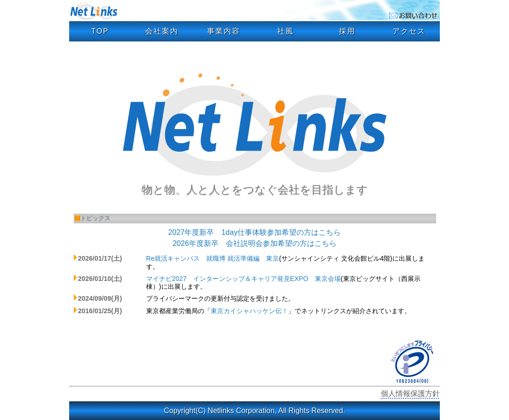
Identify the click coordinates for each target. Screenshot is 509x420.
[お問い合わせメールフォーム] (414, 17)
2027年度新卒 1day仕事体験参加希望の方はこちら (254, 232)
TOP (100, 31)
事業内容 (224, 31)
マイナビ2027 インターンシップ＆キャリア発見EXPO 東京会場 (243, 279)
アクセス (409, 31)
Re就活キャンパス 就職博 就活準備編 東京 (213, 258)
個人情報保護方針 (410, 394)
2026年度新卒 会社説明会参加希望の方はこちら (254, 243)
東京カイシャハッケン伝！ (249, 311)
